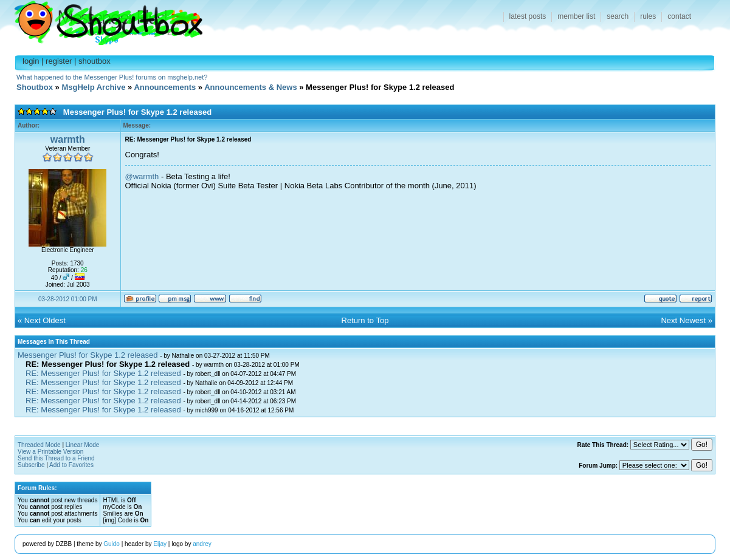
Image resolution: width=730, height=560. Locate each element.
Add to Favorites (71, 465)
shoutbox (95, 61)
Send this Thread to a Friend (56, 458)
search (618, 16)
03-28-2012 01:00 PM (68, 299)
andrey (202, 544)
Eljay (160, 544)
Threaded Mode (39, 445)
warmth (68, 139)
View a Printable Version (50, 452)
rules (648, 16)
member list (576, 16)
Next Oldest (45, 320)
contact (679, 16)
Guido (112, 544)
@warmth (142, 176)
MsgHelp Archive (93, 87)
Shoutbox (101, 20)
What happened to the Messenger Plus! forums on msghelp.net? (112, 77)
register (59, 61)
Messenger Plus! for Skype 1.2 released (88, 355)
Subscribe (31, 465)
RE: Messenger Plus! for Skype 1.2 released (103, 373)
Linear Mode (83, 445)
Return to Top (365, 320)
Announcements (165, 87)
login (31, 61)
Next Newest (683, 320)
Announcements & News (250, 87)
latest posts (528, 16)
